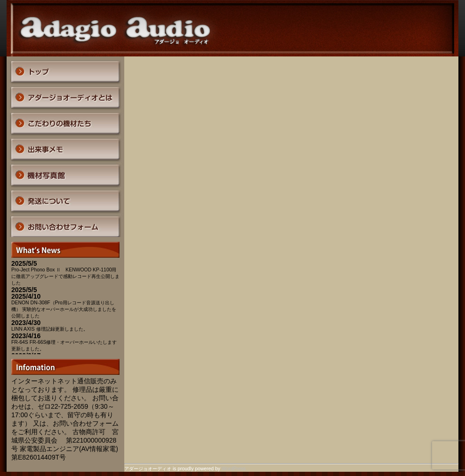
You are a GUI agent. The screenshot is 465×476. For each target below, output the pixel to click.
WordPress (234, 469)
